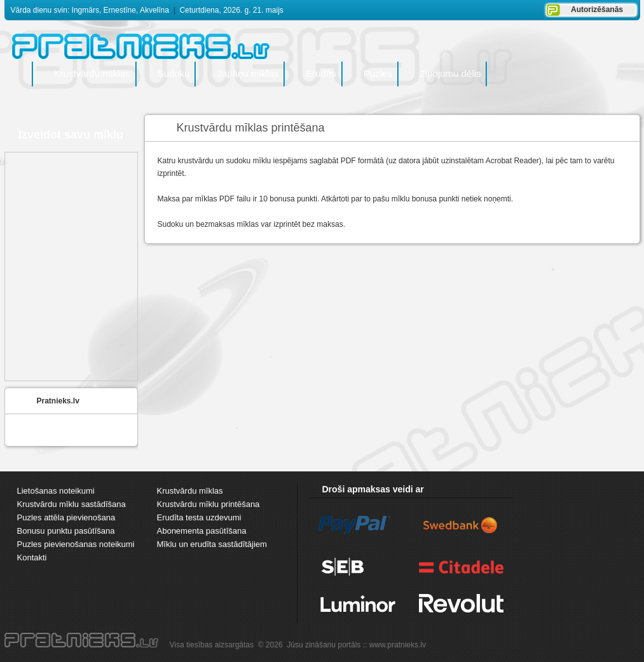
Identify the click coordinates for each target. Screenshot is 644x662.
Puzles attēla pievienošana (66, 517)
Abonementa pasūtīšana (202, 531)
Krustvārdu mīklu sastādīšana (72, 504)
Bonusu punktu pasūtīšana (66, 531)
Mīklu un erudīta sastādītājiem (212, 544)
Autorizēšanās (597, 10)
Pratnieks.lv (58, 401)
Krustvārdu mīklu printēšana (209, 504)
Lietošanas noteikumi (56, 491)
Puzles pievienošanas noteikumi (76, 544)
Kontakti (32, 557)
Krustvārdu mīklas (190, 491)
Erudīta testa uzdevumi (199, 517)
